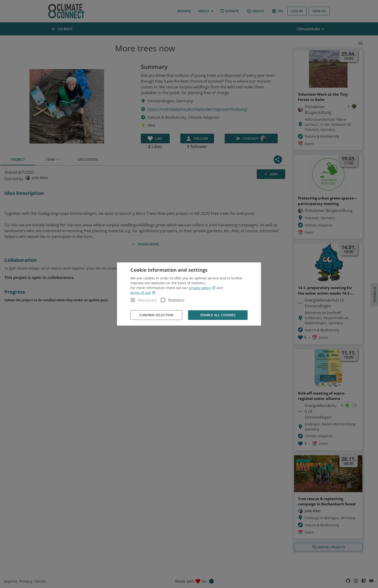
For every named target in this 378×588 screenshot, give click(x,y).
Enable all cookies (218, 315)
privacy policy (202, 288)
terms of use (143, 293)
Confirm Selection (156, 315)
